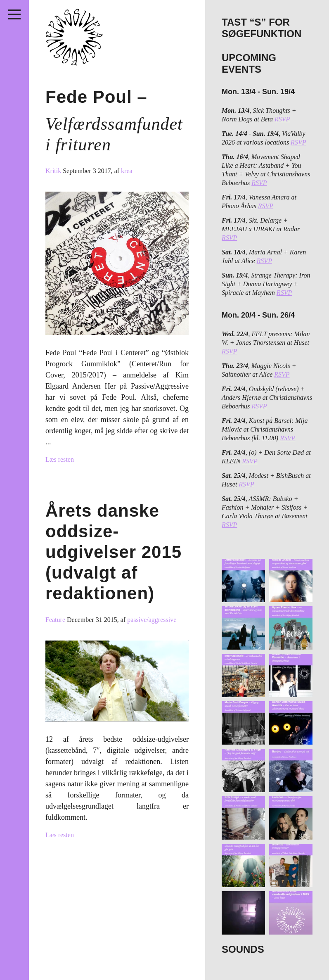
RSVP (282, 119)
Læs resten (60, 459)
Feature (56, 620)
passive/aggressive (152, 620)
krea (127, 171)
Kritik (54, 171)
